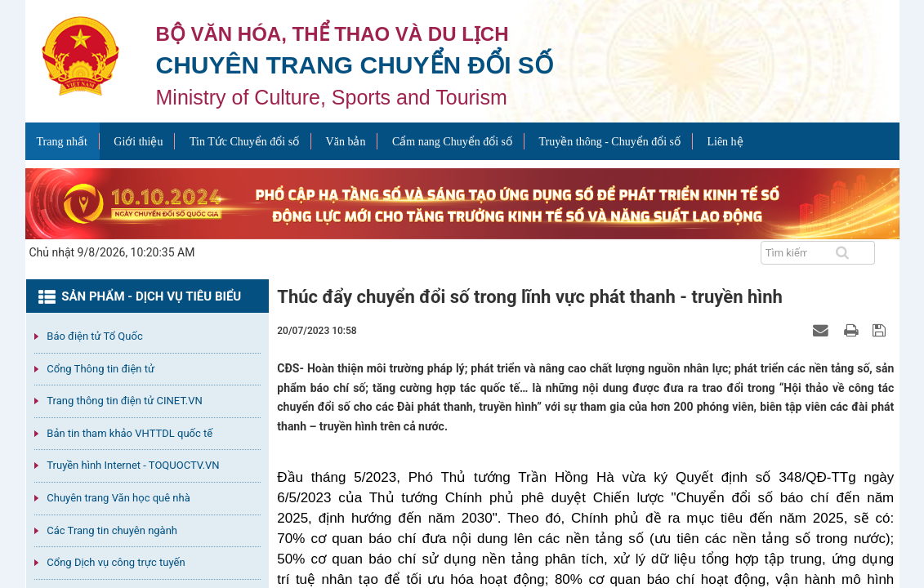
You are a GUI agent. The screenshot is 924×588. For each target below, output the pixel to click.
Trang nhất (62, 142)
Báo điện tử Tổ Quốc (94, 336)
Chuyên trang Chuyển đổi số (355, 65)
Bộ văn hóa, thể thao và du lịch (333, 34)
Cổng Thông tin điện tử (100, 369)
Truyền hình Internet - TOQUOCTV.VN (133, 465)
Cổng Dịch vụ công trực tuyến (116, 562)
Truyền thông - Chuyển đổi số (610, 142)
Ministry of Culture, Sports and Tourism (332, 97)
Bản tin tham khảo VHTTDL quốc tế (129, 433)
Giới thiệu (138, 142)
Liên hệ (725, 142)
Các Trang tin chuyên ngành (112, 530)
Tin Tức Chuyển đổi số (244, 142)
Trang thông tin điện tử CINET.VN (124, 401)
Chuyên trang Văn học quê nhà (118, 498)
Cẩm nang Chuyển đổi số (452, 142)
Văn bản (346, 142)
